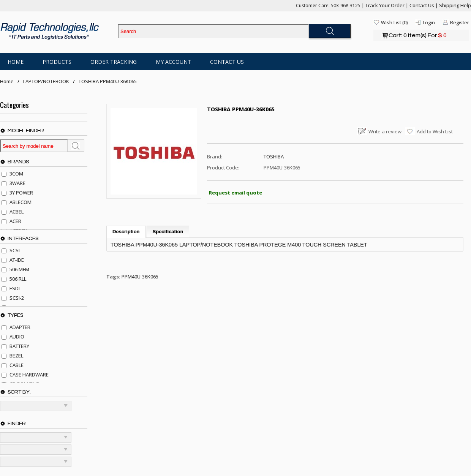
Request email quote (235, 193)
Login (429, 22)
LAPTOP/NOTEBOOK (46, 81)
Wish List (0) (394, 22)
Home (16, 62)
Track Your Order (385, 5)
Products (57, 62)
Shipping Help (455, 5)
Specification (168, 232)
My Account (173, 62)
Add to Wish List (435, 131)
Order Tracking (114, 62)
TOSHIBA (274, 157)
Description (126, 232)
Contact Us (422, 5)
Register (460, 22)
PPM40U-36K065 (140, 277)
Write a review (385, 131)
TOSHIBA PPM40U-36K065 (108, 81)
